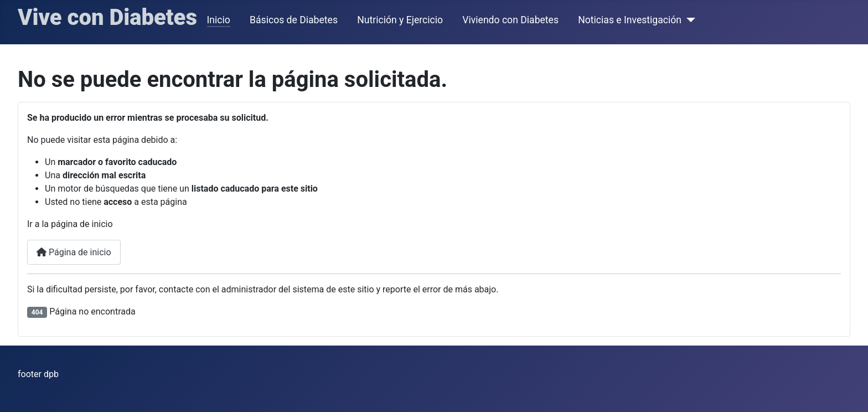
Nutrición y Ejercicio (400, 20)
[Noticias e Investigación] (688, 20)
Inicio (219, 20)
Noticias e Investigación (630, 20)
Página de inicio (74, 252)
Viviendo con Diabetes (510, 20)
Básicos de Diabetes (294, 20)
